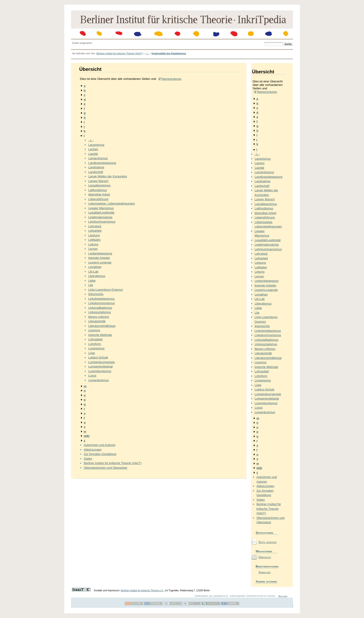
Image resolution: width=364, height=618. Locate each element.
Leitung (93, 244)
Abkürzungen (93, 450)
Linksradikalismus (100, 308)
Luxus (92, 376)
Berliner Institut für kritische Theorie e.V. (142, 590)
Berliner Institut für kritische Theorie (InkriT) (119, 54)
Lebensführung (98, 199)
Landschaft (96, 172)
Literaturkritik (97, 321)
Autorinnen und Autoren (100, 445)
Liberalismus (97, 276)
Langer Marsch (98, 181)
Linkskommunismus (101, 303)
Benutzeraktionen (267, 566)
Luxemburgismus (100, 371)
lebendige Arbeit (99, 194)
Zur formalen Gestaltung (100, 454)
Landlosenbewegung (102, 163)
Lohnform (95, 344)
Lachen (93, 149)
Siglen (88, 459)
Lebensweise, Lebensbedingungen (112, 203)
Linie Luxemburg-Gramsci (106, 290)
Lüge (92, 353)
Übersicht (265, 557)
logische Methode (100, 335)
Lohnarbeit (95, 339)
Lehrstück (95, 226)
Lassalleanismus (99, 185)
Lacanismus (96, 145)
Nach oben (283, 596)
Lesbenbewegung (100, 253)
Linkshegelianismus (101, 299)
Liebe (92, 281)
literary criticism (99, 317)
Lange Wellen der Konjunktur (108, 176)
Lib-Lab (93, 272)
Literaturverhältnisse (102, 326)
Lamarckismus (98, 158)
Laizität (93, 154)
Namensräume (171, 79)
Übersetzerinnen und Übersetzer (106, 468)
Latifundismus (97, 190)
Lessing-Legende (100, 262)
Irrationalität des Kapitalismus (169, 54)
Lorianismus (96, 348)
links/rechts (96, 294)
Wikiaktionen (264, 551)
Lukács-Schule (98, 357)
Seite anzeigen (267, 542)
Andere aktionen (266, 581)
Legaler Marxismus (101, 208)
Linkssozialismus (100, 312)
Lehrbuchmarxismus (102, 222)
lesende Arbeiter (99, 258)
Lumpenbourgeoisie (101, 362)
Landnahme (96, 167)
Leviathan (95, 267)
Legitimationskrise (100, 217)
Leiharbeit (95, 231)
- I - (147, 54)
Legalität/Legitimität (101, 213)
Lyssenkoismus (98, 380)
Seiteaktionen (264, 533)
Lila (91, 285)
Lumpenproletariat (100, 366)
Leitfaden (94, 240)
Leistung (94, 235)
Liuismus (94, 330)
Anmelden (265, 572)
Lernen (93, 249)
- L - (91, 140)
